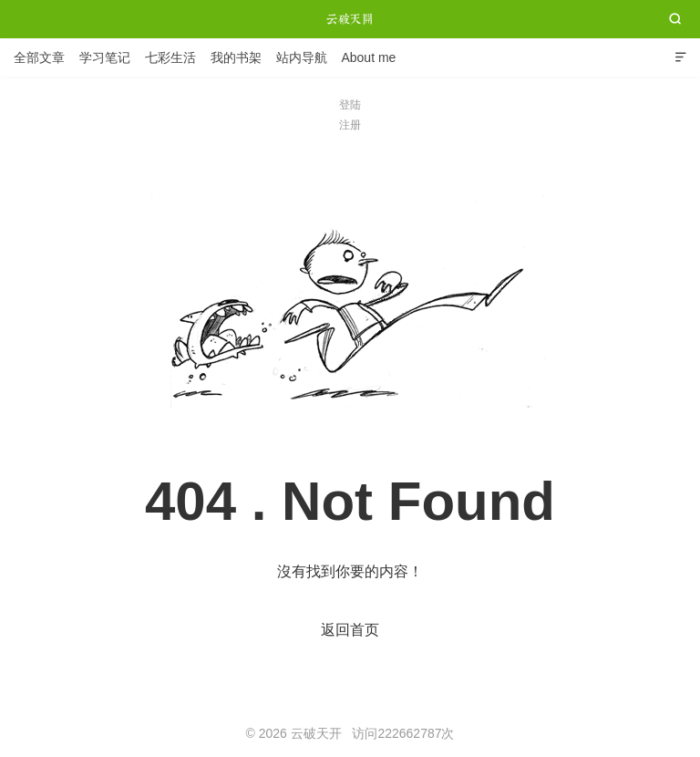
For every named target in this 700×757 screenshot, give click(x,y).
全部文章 (39, 57)
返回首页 (350, 630)
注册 (350, 125)
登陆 (350, 105)
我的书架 (236, 57)
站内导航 (302, 57)
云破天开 (350, 19)
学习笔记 (105, 57)
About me (368, 57)
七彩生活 (170, 57)
